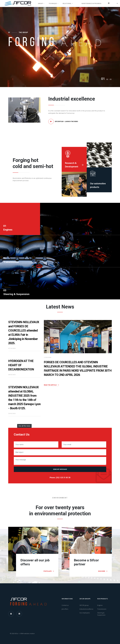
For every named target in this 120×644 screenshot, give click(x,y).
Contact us (65, 605)
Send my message (60, 469)
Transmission (102, 609)
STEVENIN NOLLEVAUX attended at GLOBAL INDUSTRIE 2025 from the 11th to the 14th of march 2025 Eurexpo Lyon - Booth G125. (24, 398)
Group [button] (41, 3)
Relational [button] (67, 3)
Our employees (85, 613)
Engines (100, 605)
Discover (103, 571)
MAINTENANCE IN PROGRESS (91, 3)
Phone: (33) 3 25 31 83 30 (60, 478)
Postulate (49, 571)
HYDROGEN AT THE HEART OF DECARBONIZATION (21, 365)
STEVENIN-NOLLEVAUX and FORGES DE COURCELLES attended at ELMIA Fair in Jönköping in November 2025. (24, 333)
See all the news (24, 426)
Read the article (51, 385)
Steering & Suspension (101, 614)
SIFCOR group (84, 605)
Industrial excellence (86, 609)
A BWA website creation (27, 634)
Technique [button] (53, 3)
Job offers (65, 609)
